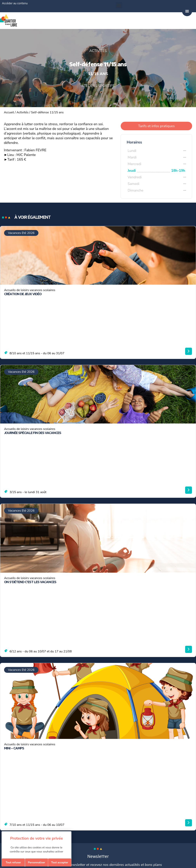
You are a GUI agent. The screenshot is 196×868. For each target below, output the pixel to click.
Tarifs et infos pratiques (156, 126)
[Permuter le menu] (187, 11)
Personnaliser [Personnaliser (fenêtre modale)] (37, 862)
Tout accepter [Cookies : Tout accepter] (60, 862)
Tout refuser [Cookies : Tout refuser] (13, 862)
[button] (119, 5)
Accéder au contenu (15, 3)
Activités (23, 112)
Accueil (9, 112)
